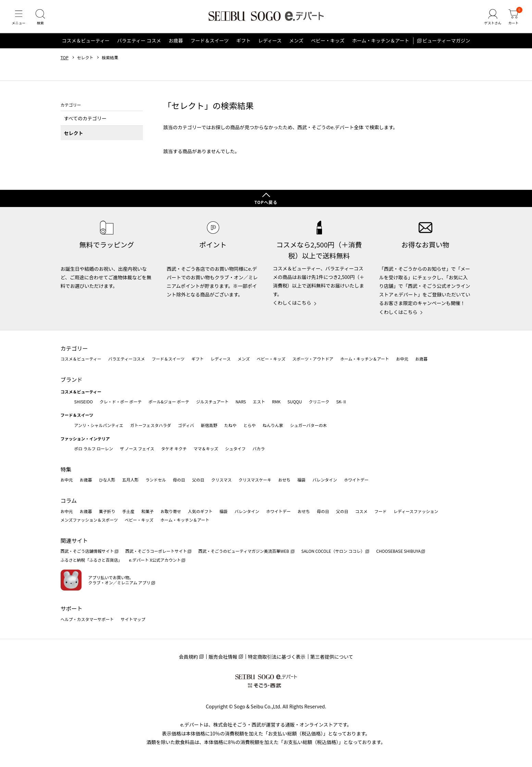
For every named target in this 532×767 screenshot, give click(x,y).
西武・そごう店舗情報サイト (87, 551)
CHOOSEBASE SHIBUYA (398, 551)
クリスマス (222, 480)
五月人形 (131, 480)
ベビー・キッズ (328, 42)
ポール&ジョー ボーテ (169, 401)
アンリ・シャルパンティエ (99, 425)
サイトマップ (133, 619)
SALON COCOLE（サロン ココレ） (333, 551)
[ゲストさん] (492, 19)
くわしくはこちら (292, 303)
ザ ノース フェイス (137, 449)
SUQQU (295, 401)
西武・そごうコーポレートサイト (156, 551)
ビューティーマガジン (446, 42)
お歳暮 (176, 42)
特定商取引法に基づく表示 (277, 657)
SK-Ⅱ (341, 401)
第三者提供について (332, 657)
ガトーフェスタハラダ (151, 425)
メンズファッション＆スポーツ (89, 520)
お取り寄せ (171, 511)
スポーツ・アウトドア (313, 359)
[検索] (41, 19)
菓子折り (107, 511)
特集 (66, 469)
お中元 (402, 359)
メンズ (296, 42)
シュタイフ (235, 449)
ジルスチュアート (212, 401)
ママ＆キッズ (206, 449)
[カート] (513, 19)
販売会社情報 (223, 657)
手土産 (128, 511)
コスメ (361, 511)
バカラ (259, 449)
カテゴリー (74, 348)
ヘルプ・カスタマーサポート (87, 619)
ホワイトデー (356, 480)
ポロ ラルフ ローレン (94, 449)
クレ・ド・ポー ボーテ (121, 401)
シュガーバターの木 (308, 425)
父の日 (198, 480)
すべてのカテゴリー (85, 120)
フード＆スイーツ (210, 42)
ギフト (244, 42)
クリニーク (319, 401)
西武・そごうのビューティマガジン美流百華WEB (244, 551)
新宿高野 (209, 425)
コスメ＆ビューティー (86, 42)
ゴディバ (186, 425)
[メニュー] (19, 19)
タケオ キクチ (174, 449)
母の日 (179, 480)
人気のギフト (200, 511)
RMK (276, 401)
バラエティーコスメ (127, 359)
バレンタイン (325, 480)
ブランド (72, 379)
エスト (259, 401)
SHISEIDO (84, 401)
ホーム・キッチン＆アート (381, 42)
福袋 (301, 480)
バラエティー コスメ (139, 42)
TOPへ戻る (266, 202)
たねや (230, 425)
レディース (270, 42)
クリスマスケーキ (255, 480)
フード (381, 511)
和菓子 (148, 511)
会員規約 (188, 657)
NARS (241, 401)
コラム (69, 500)
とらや (249, 425)
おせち (284, 480)
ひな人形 (107, 480)
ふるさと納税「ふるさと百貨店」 (91, 560)
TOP (65, 59)
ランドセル (156, 480)
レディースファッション (416, 511)
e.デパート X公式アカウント (155, 560)
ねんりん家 (273, 425)
